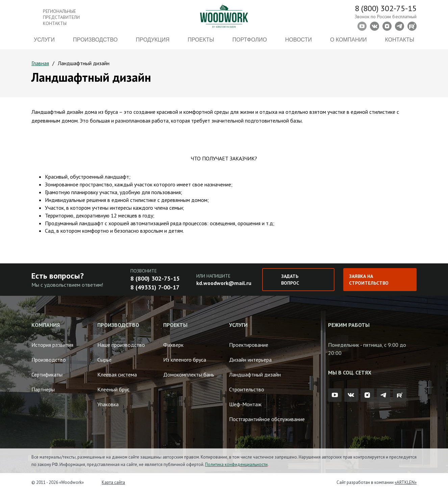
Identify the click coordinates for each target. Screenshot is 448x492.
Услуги (44, 40)
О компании (349, 40)
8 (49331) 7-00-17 (155, 287)
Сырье (104, 360)
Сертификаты (47, 374)
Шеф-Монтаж (245, 404)
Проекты (201, 40)
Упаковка (108, 404)
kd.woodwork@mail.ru (224, 283)
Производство (95, 40)
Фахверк (173, 345)
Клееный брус (113, 389)
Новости (298, 40)
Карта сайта (113, 482)
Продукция (153, 40)
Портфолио (250, 40)
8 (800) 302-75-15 (386, 8)
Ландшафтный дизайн (255, 374)
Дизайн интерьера (250, 360)
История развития (52, 345)
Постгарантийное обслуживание (267, 419)
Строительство (247, 389)
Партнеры (43, 389)
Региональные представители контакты (61, 17)
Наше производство (121, 345)
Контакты (400, 40)
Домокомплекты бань (189, 374)
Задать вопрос (290, 280)
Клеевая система (117, 374)
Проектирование (249, 345)
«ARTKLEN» (406, 482)
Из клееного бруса (185, 360)
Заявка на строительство (369, 280)
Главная (40, 63)
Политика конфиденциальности (236, 464)
